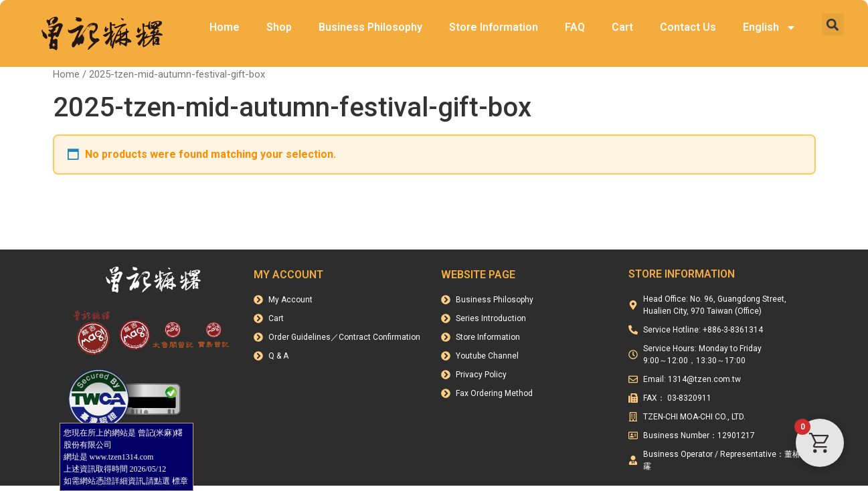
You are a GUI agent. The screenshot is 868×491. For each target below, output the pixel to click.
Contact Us (688, 27)
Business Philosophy (370, 27)
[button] (833, 24)
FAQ (575, 27)
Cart (622, 27)
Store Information (494, 27)
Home (225, 27)
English (770, 27)
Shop (279, 27)
